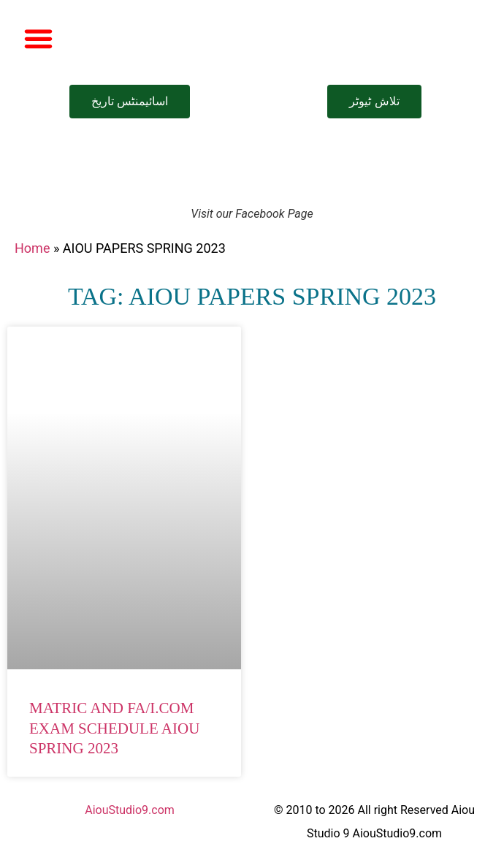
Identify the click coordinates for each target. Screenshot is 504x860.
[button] (39, 39)
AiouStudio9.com (130, 810)
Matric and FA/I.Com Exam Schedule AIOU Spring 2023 (114, 728)
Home (32, 248)
